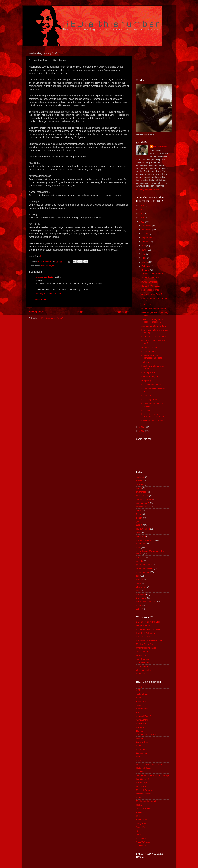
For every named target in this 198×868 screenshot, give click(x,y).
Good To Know (143, 637)
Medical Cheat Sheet (146, 644)
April (144, 258)
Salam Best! (142, 820)
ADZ (138, 690)
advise (139, 481)
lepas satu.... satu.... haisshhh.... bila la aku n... (155, 415)
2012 (142, 214)
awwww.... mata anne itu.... (154, 326)
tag (138, 591)
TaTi (138, 831)
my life (139, 557)
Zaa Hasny (141, 846)
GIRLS (139, 525)
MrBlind (140, 797)
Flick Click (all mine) (145, 633)
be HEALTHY (142, 496)
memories (141, 544)
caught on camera (144, 499)
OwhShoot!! (142, 655)
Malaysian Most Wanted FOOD (151, 640)
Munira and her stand (146, 801)
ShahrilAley (141, 827)
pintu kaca (146, 395)
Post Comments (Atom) (52, 318)
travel (139, 605)
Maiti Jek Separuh (144, 790)
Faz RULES (142, 749)
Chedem (140, 731)
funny (139, 514)
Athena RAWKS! (144, 716)
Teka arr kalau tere (150, 278)
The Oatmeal (142, 666)
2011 (142, 218)
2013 (142, 210)
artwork (140, 484)
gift (138, 522)
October (146, 233)
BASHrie (140, 727)
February (146, 266)
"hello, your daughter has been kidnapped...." (153, 321)
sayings (140, 580)
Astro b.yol (146, 305)
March (145, 262)
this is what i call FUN (146, 602)
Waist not (140, 674)
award (139, 488)
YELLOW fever (143, 842)
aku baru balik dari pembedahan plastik (152, 356)
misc (138, 547)
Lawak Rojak (142, 783)
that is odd (141, 594)
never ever (146, 410)
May (144, 254)
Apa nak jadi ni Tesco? (152, 294)
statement (141, 587)
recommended (143, 572)
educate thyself (48, 266)
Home (80, 312)
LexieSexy (141, 786)
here (43, 256)
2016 (142, 206)
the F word (141, 598)
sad (138, 576)
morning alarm (148, 373)
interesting (141, 536)
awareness (141, 492)
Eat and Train (142, 742)
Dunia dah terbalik (150, 282)
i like (138, 533)
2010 (142, 222)
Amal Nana (141, 701)
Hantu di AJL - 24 (149, 347)
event (139, 510)
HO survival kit (143, 529)
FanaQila (140, 746)
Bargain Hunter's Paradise (148, 622)
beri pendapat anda (150, 290)
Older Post (122, 312)
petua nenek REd (144, 565)
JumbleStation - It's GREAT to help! (152, 775)
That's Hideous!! (144, 663)
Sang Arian (141, 823)
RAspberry (146, 381)
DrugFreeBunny (143, 626)
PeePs (139, 812)
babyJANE (141, 724)
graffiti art (146, 362)
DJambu (140, 738)
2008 (142, 431)
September (147, 238)
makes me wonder (145, 540)
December (147, 225)
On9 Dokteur (142, 652)
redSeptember (160, 147)
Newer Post (36, 312)
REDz (139, 816)
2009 (142, 427)
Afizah (139, 698)
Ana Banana (142, 709)
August (145, 242)
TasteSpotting (142, 659)
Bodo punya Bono (150, 399)
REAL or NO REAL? (151, 286)
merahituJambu (143, 794)
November (147, 229)
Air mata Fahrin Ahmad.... (153, 274)
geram (139, 518)
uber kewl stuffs (143, 670)
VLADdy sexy (142, 838)
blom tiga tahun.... (150, 351)
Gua (138, 757)
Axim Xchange (143, 720)
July (144, 246)
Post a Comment (40, 300)
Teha (138, 835)
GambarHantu (143, 753)
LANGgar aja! (142, 779)
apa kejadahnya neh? (151, 377)
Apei (138, 712)
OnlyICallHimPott (144, 809)
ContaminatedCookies (146, 735)
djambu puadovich (45, 277)
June (144, 250)
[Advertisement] (150, 62)
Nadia (139, 805)
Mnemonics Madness (146, 648)
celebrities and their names (154, 309)
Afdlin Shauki (142, 694)
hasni (139, 761)
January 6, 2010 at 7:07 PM (48, 294)
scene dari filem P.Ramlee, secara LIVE (154, 390)
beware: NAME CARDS (152, 421)
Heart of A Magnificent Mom (149, 764)
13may (139, 686)
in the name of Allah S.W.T (154, 337)
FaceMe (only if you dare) (148, 629)
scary (139, 583)
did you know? (143, 503)
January (146, 270)
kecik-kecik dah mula (151, 385)
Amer (139, 705)
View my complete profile (148, 190)
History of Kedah (144, 768)
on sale (140, 561)
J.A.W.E (140, 772)
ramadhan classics (145, 568)
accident (140, 477)
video (139, 609)
